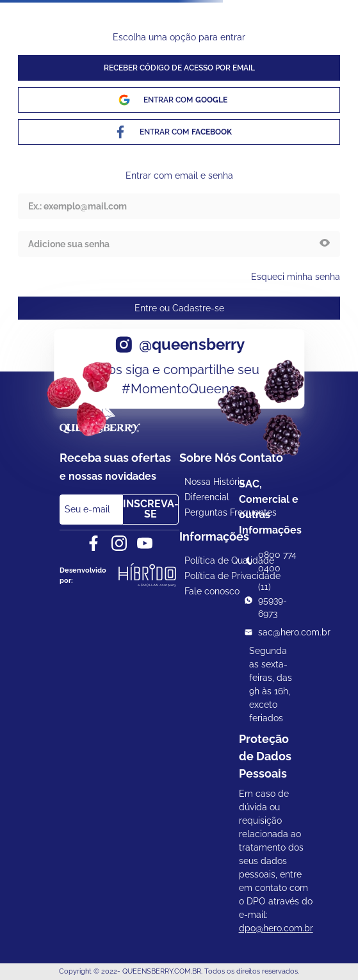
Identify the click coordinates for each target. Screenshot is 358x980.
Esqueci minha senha (296, 277)
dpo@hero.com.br (276, 928)
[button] (325, 244)
